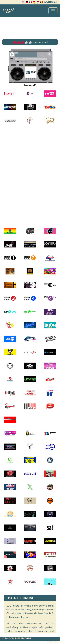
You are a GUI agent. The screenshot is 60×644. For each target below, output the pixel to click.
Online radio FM (20, 638)
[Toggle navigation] (53, 11)
